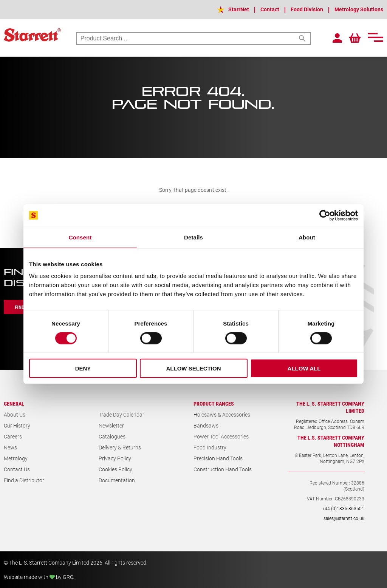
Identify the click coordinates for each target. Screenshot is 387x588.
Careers (13, 436)
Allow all (304, 368)
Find (20, 307)
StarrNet (239, 9)
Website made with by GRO (38, 577)
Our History (17, 425)
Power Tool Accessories (221, 436)
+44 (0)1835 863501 (343, 508)
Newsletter (111, 425)
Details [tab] (193, 237)
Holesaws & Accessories (222, 414)
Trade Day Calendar (122, 414)
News (10, 447)
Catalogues (112, 436)
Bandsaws (206, 425)
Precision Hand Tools (218, 458)
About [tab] (307, 237)
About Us (15, 414)
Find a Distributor (24, 480)
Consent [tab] (80, 237)
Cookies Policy (115, 469)
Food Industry (210, 447)
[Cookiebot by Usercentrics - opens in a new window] (325, 215)
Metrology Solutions (359, 9)
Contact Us (17, 469)
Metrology (16, 458)
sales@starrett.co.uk (344, 518)
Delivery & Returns (120, 447)
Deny (83, 368)
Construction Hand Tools (223, 469)
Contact (270, 9)
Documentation (117, 480)
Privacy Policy (115, 458)
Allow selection (194, 368)
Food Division (307, 9)
